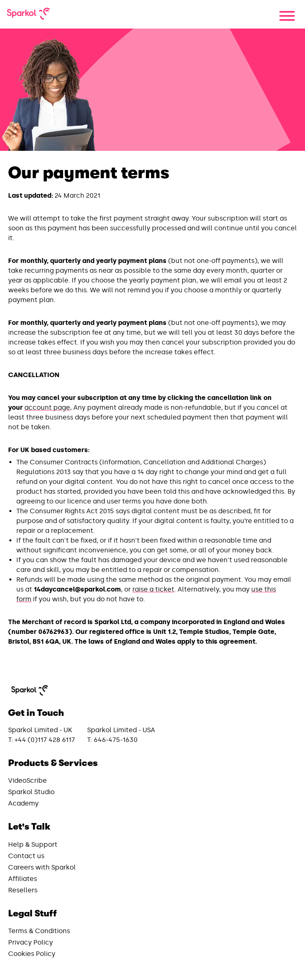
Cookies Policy (32, 954)
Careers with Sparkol (42, 867)
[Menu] (287, 16)
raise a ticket (153, 589)
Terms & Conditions (39, 931)
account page (47, 407)
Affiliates (23, 879)
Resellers (23, 890)
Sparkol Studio (31, 792)
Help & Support (33, 844)
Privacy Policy (31, 942)
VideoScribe (27, 780)
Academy (23, 803)
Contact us (26, 856)
